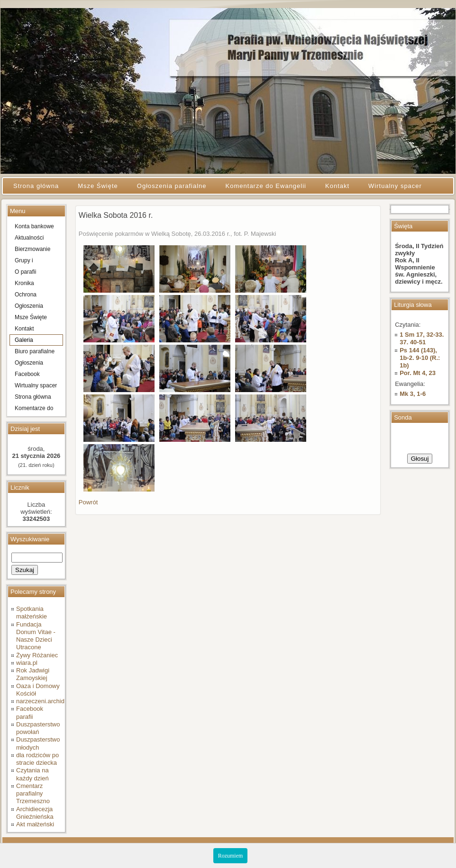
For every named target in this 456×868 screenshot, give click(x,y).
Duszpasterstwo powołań (38, 728)
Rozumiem (231, 856)
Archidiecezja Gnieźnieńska (35, 813)
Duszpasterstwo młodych (38, 743)
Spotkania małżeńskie (32, 613)
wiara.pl (27, 663)
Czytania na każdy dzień (32, 774)
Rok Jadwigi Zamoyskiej (33, 674)
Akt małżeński (35, 824)
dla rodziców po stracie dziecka (37, 759)
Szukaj (25, 570)
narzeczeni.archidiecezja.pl (53, 701)
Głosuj (420, 459)
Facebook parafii (30, 712)
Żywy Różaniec (37, 655)
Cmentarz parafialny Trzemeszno (33, 794)
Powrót (88, 502)
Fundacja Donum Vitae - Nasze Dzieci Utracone (36, 636)
